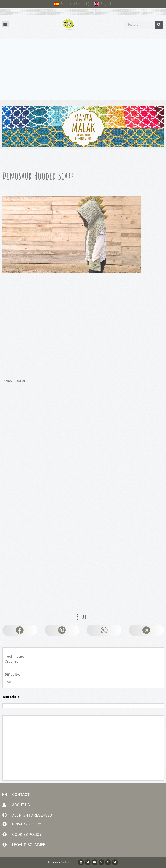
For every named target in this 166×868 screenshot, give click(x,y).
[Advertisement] (83, 71)
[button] (5, 24)
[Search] (159, 25)
